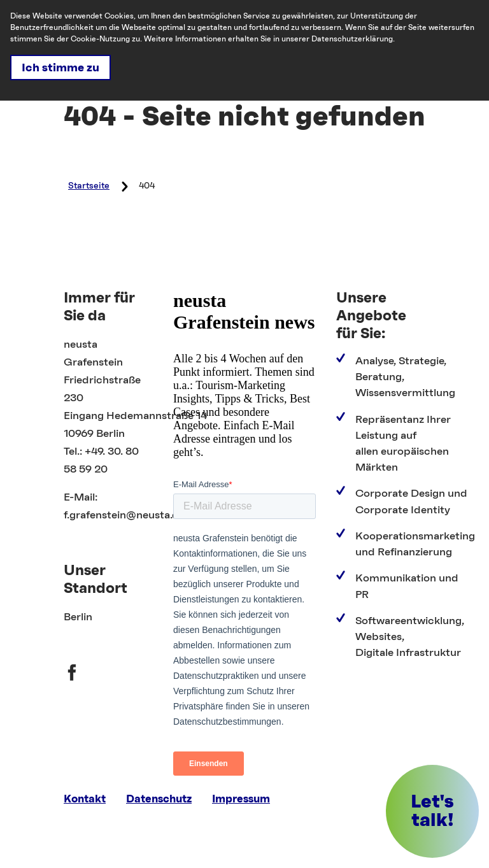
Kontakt (85, 799)
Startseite (89, 186)
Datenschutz (159, 799)
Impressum (241, 799)
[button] (432, 811)
